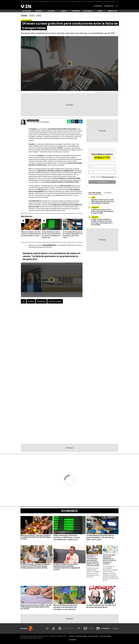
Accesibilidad (73, 639)
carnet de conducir (55, 301)
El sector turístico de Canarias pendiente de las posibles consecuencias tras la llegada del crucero (67, 567)
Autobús (31, 301)
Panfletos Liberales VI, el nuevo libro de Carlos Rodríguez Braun (101, 606)
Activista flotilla (90, 1)
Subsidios (95, 217)
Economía (69, 511)
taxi (24, 301)
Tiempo (63, 11)
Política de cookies (93, 636)
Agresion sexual (99, 1)
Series (100, 11)
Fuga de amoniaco (80, 1)
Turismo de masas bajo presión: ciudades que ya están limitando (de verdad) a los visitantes (109, 559)
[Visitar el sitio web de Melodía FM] (98, 628)
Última (98, 6)
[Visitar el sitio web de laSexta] (53, 628)
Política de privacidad (82, 636)
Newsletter (112, 11)
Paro (93, 197)
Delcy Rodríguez (71, 1)
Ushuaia (64, 1)
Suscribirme (102, 182)
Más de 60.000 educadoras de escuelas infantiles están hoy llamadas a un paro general (65, 607)
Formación (95, 207)
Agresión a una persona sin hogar (112, 1)
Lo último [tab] (107, 193)
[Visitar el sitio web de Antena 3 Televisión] (47, 628)
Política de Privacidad (108, 177)
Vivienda (32, 16)
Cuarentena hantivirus (45, 1)
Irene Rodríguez (33, 120)
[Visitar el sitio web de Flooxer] (116, 628)
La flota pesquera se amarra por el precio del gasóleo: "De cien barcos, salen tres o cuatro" (100, 538)
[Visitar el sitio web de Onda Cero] (85, 628)
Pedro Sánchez (34, 1)
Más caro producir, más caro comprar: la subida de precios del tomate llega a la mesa (36, 537)
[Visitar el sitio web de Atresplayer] (107, 628)
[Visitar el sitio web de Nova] (66, 628)
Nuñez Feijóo (27, 1)
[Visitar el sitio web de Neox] (60, 628)
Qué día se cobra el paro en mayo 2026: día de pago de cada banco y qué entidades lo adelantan (103, 201)
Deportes (39, 11)
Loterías (51, 11)
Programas (76, 11)
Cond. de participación (105, 636)
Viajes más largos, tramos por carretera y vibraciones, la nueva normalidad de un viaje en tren (67, 538)
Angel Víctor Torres (56, 1)
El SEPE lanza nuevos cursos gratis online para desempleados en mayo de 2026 (102, 211)
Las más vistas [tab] (95, 193)
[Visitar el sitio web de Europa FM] (92, 628)
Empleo (39, 16)
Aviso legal (72, 636)
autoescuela (41, 301)
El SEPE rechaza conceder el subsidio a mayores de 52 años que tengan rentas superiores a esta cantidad (102, 222)
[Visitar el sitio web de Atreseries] (79, 628)
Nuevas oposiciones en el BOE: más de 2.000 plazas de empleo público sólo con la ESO (36, 607)
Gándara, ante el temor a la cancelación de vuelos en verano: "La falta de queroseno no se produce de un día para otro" (52, 256)
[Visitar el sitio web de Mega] (73, 628)
